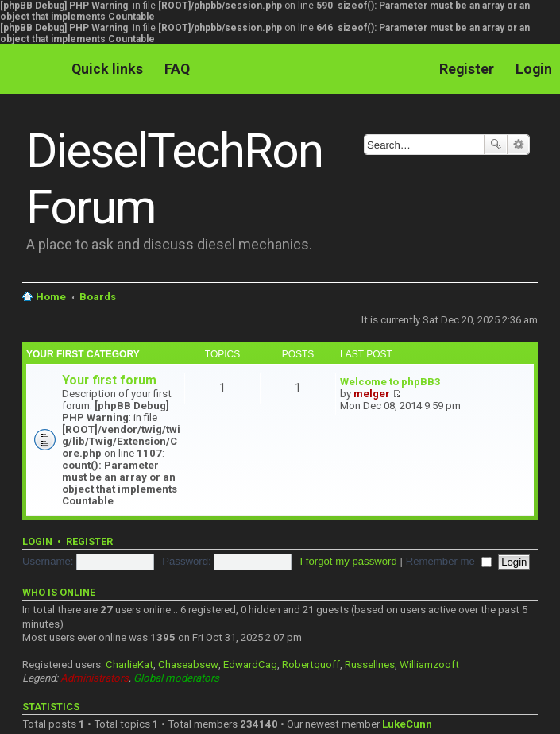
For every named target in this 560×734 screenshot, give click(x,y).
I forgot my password (348, 561)
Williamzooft (429, 664)
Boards (98, 297)
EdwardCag (250, 664)
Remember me (449, 561)
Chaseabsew (188, 664)
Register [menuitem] (467, 69)
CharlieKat (129, 664)
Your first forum (109, 380)
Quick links (107, 69)
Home (51, 297)
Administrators (95, 678)
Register (89, 541)
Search (496, 145)
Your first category (83, 354)
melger (372, 394)
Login (37, 541)
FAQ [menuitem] (177, 69)
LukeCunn (407, 724)
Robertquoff (311, 664)
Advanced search (518, 145)
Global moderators (176, 678)
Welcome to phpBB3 (390, 382)
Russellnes (370, 664)
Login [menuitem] (534, 69)
